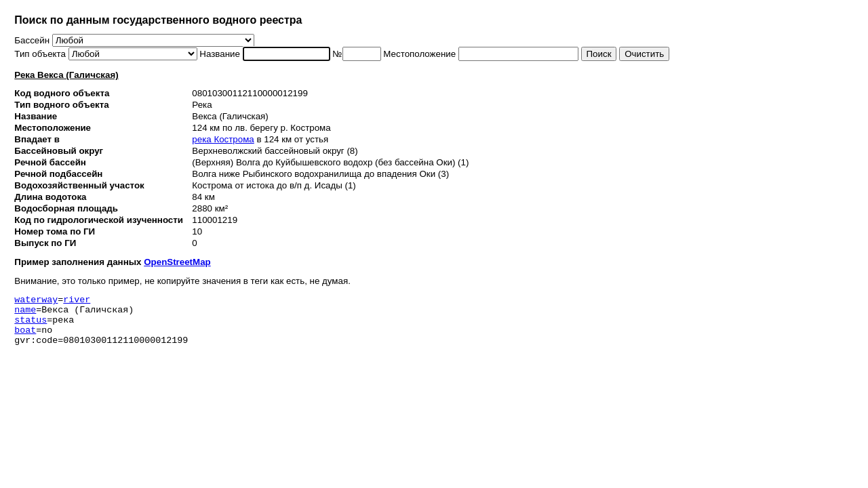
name (25, 313)
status (31, 325)
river (77, 301)
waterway (36, 301)
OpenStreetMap (177, 262)
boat (25, 338)
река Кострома (223, 139)
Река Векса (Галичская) (66, 75)
